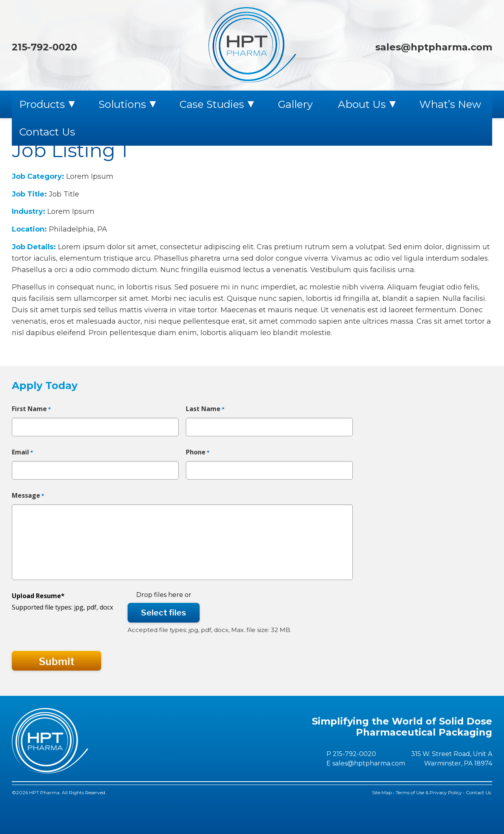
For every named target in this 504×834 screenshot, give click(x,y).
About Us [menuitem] (362, 104)
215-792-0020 (44, 47)
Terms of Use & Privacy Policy (429, 792)
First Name (31, 409)
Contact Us (479, 792)
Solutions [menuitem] (122, 104)
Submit (57, 661)
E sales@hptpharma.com (366, 763)
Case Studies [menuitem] (212, 104)
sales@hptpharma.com (434, 47)
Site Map (382, 792)
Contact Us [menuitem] (47, 132)
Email (22, 452)
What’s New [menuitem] (450, 104)
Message (28, 496)
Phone (198, 452)
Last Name (205, 409)
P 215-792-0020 (351, 754)
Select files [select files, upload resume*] (164, 613)
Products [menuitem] (42, 104)
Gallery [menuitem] (295, 104)
